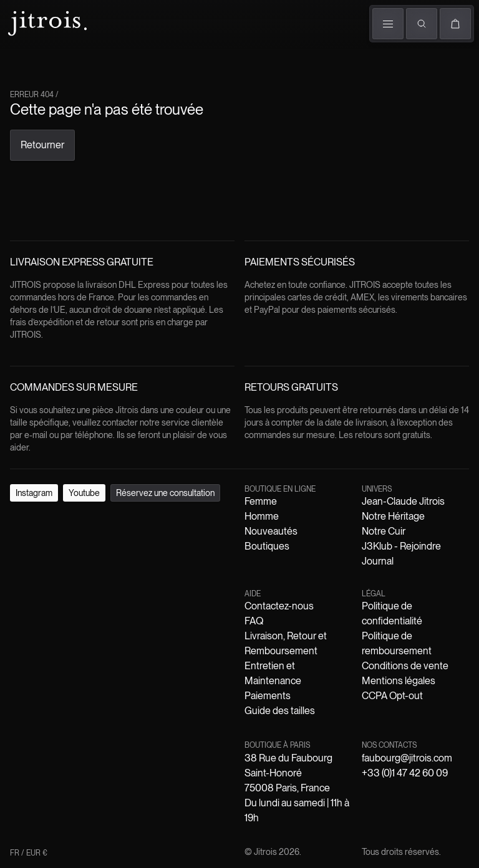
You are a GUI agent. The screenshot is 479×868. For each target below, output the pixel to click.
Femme (24, 58)
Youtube (62, 488)
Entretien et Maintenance (304, 535)
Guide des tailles (428, 535)
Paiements (375, 535)
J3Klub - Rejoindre (254, 524)
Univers (176, 58)
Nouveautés (162, 513)
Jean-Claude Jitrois (75, 524)
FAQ (96, 535)
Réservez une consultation (130, 488)
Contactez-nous (56, 535)
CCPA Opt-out (425, 546)
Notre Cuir (194, 524)
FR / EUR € (31, 161)
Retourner (25, 251)
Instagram (25, 488)
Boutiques (215, 73)
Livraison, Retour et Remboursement (179, 535)
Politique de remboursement (192, 546)
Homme (63, 58)
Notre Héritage (143, 524)
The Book (138, 73)
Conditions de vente (288, 546)
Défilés (100, 60)
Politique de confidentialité (81, 546)
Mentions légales (362, 546)
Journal (307, 524)
